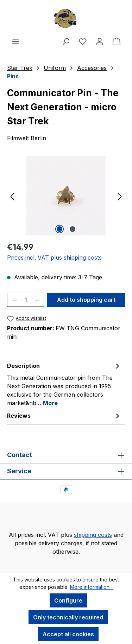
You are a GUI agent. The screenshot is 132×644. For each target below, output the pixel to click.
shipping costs (93, 535)
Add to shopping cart (86, 300)
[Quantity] (26, 300)
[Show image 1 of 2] (59, 229)
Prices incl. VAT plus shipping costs (54, 258)
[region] (66, 196)
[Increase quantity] (37, 300)
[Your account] (100, 41)
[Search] (66, 41)
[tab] (64, 384)
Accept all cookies (68, 634)
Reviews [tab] (64, 416)
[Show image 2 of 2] (73, 229)
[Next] (120, 196)
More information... (91, 587)
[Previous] (12, 196)
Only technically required (68, 617)
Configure (68, 600)
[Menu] (15, 41)
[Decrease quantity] (14, 300)
